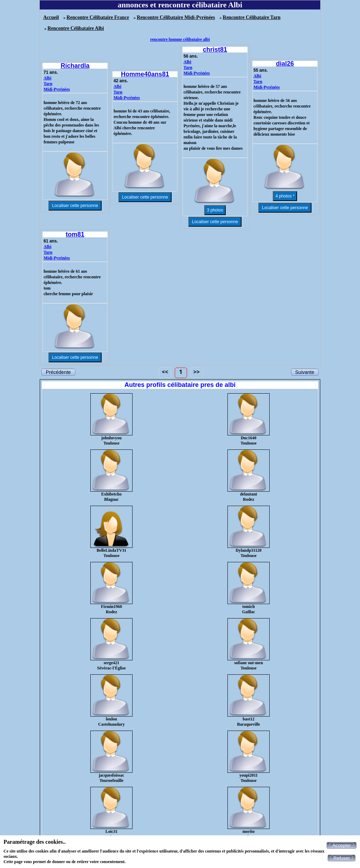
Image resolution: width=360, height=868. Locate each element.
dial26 (285, 64)
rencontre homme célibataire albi (180, 39)
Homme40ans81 (145, 74)
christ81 (215, 50)
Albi (47, 78)
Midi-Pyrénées (57, 89)
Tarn (48, 84)
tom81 (75, 234)
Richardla (75, 66)
